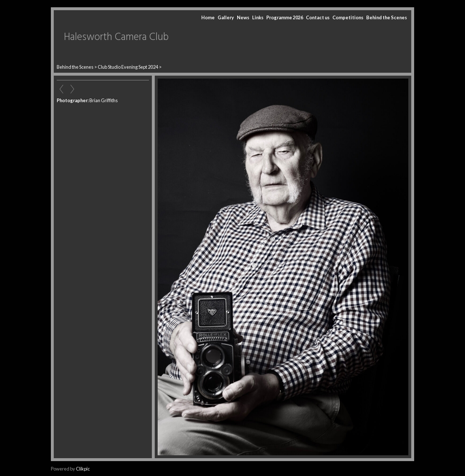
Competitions (348, 17)
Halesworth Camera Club (116, 37)
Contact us (318, 17)
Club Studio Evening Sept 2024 (128, 67)
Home (208, 17)
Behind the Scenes (387, 17)
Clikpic (83, 469)
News (243, 17)
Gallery (226, 17)
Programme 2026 (285, 17)
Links (258, 17)
